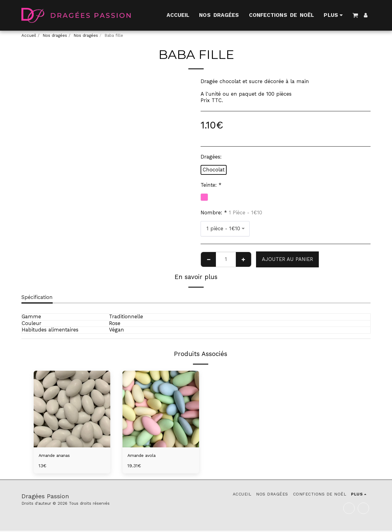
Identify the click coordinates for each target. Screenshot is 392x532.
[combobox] (225, 229)
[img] (72, 409)
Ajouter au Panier (287, 259)
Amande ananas (59, 456)
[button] (355, 15)
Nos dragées (55, 35)
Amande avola (145, 456)
